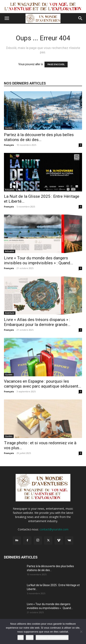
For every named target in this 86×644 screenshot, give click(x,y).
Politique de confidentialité (52, 637)
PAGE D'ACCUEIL (56, 64)
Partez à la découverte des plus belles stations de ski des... (39, 137)
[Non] (81, 632)
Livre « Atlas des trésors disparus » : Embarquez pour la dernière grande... (37, 322)
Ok (21, 637)
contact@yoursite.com (54, 529)
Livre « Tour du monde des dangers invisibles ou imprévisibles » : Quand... (39, 260)
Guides (9, 128)
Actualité (10, 190)
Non (30, 637)
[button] (7, 18)
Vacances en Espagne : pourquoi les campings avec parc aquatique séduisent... (43, 384)
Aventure (10, 313)
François (9, 145)
